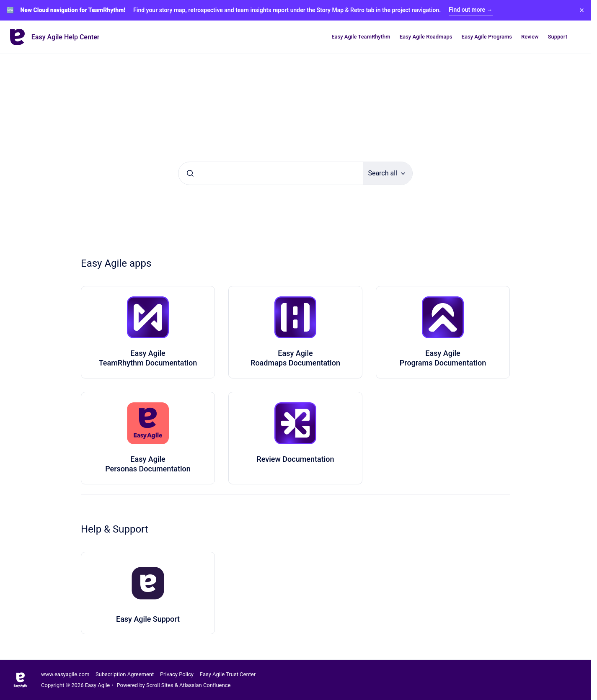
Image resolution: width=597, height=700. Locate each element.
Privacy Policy (177, 674)
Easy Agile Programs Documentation (443, 358)
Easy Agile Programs (487, 37)
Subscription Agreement (125, 674)
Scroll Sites (160, 685)
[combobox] (271, 173)
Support (558, 37)
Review (530, 37)
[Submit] (190, 173)
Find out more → (470, 10)
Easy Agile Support (148, 619)
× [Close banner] (582, 10)
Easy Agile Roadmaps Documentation (295, 358)
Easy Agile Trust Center (228, 674)
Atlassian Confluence (205, 685)
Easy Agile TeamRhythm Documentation (148, 358)
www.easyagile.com (65, 674)
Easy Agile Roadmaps (426, 37)
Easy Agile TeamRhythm (361, 37)
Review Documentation (295, 459)
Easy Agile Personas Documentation (148, 464)
